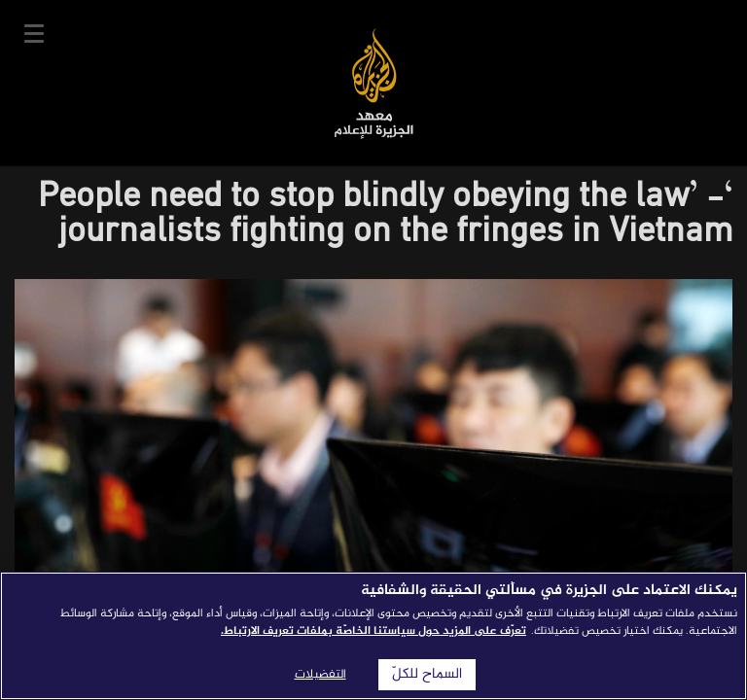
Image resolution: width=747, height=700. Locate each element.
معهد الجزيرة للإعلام (374, 83)
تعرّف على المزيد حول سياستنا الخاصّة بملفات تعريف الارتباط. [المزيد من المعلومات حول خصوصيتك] (373, 631)
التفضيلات (320, 675)
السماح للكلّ (427, 675)
